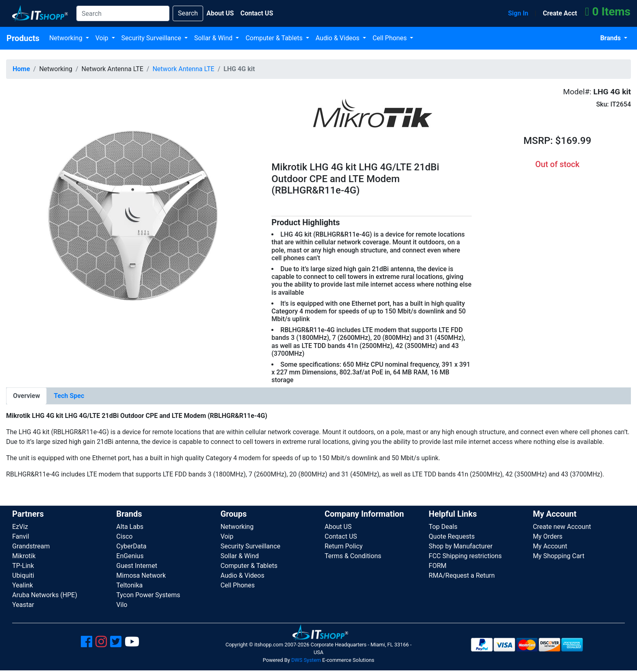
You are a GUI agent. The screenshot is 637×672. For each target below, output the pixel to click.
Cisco (124, 536)
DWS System (306, 660)
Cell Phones (390, 38)
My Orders (548, 536)
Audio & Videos (338, 38)
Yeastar (23, 605)
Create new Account (562, 527)
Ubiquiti (23, 575)
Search (188, 13)
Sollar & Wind (214, 38)
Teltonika (129, 585)
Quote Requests (452, 536)
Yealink (23, 585)
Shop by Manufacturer (460, 546)
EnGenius (130, 556)
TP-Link (23, 566)
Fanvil (21, 536)
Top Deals (443, 527)
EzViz (20, 527)
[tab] (26, 396)
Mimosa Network (141, 575)
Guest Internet (137, 566)
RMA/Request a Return (462, 575)
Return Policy (343, 546)
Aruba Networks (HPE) (45, 595)
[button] (133, 212)
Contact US (341, 536)
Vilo (122, 605)
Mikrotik (24, 556)
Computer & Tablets (275, 38)
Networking (67, 38)
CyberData (131, 546)
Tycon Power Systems (148, 595)
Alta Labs (130, 527)
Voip (103, 38)
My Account (550, 546)
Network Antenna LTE (183, 69)
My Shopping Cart (559, 556)
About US (338, 527)
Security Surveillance (152, 38)
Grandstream (31, 546)
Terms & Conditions (353, 556)
